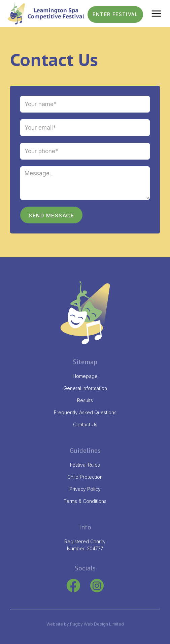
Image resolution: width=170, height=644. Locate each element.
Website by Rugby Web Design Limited (85, 624)
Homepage (85, 376)
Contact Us (85, 424)
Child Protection (85, 477)
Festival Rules (85, 465)
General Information (85, 388)
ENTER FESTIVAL (115, 14)
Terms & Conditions (85, 501)
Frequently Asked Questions (85, 412)
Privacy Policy (85, 489)
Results (85, 400)
